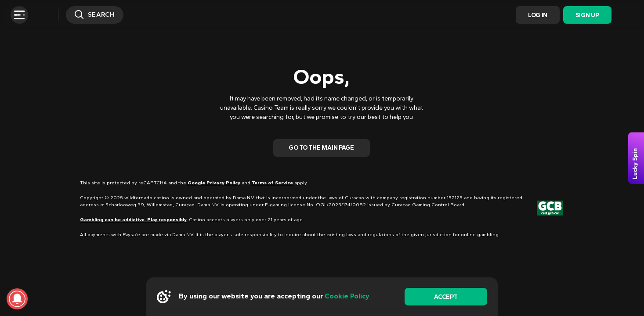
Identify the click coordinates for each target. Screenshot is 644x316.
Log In (538, 15)
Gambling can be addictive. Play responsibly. (134, 220)
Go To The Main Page (321, 148)
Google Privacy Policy (214, 183)
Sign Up (587, 15)
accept (446, 297)
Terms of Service (272, 183)
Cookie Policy (347, 296)
